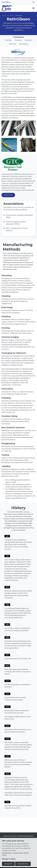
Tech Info (13, 44)
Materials (28, 40)
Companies (11, 15)
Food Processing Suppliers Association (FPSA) (16, 223)
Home (4, 15)
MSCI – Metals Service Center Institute (17, 229)
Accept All (8, 864)
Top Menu (6, 2)
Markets (8, 40)
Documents (24, 44)
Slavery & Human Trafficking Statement (18, 836)
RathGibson (19, 37)
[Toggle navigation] (33, 2)
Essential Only (23, 864)
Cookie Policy (7, 853)
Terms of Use (18, 853)
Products (18, 40)
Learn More (8, 195)
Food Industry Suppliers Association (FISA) (19, 216)
